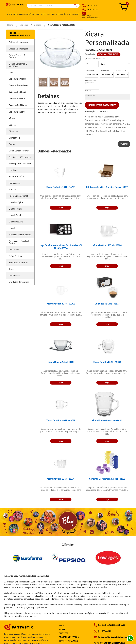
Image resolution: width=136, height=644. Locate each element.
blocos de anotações (19, 49)
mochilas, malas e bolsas (20, 235)
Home (8, 14)
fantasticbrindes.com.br (98, 17)
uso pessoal (14, 275)
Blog (69, 14)
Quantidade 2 (105, 70)
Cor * (87, 64)
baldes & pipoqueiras (18, 42)
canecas (13, 72)
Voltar (124, 144)
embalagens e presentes (20, 164)
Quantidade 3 (120, 70)
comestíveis (14, 138)
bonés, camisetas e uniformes (18, 65)
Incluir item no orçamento (102, 105)
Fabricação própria (26, 14)
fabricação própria (17, 176)
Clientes (63, 633)
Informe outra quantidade (90, 82)
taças (12, 269)
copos (12, 144)
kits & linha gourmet (18, 196)
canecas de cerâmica (19, 85)
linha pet (13, 228)
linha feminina (16, 209)
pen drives (14, 250)
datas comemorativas (19, 151)
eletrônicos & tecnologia (20, 157)
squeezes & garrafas (18, 263)
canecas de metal (17, 99)
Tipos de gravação (58, 14)
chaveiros (13, 131)
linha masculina (16, 222)
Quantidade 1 (90, 70)
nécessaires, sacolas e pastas (19, 242)
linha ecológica (16, 202)
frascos (12, 189)
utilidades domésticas (19, 282)
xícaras (12, 118)
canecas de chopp (17, 92)
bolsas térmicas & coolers (17, 56)
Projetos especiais (43, 14)
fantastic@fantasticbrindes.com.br (114, 637)
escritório (13, 170)
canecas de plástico (18, 105)
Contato (75, 14)
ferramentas (15, 183)
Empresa (15, 14)
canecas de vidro (17, 112)
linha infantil (15, 215)
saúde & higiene (16, 256)
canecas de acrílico (18, 79)
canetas (13, 125)
